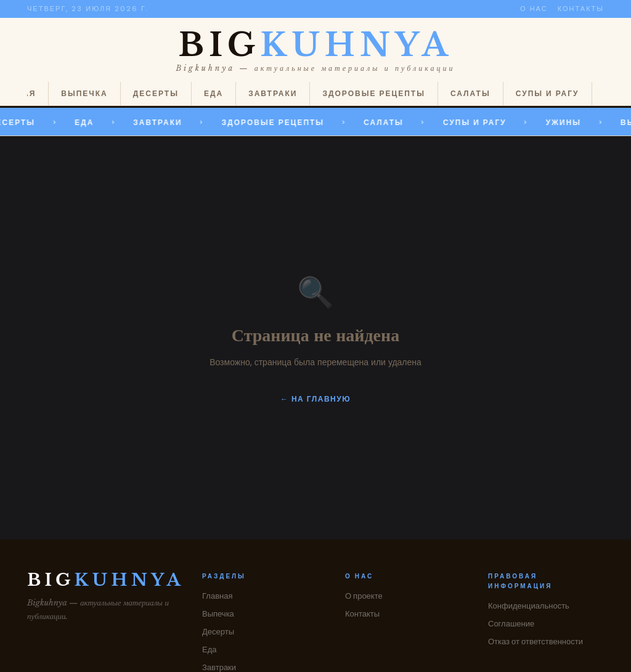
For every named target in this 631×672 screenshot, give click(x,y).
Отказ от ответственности (535, 642)
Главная (217, 596)
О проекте (364, 596)
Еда (214, 93)
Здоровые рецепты (373, 93)
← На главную (315, 399)
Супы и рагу (548, 93)
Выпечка (84, 93)
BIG (315, 45)
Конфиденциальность (529, 606)
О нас (534, 9)
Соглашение (511, 624)
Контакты (581, 9)
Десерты (156, 93)
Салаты (470, 93)
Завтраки (273, 93)
